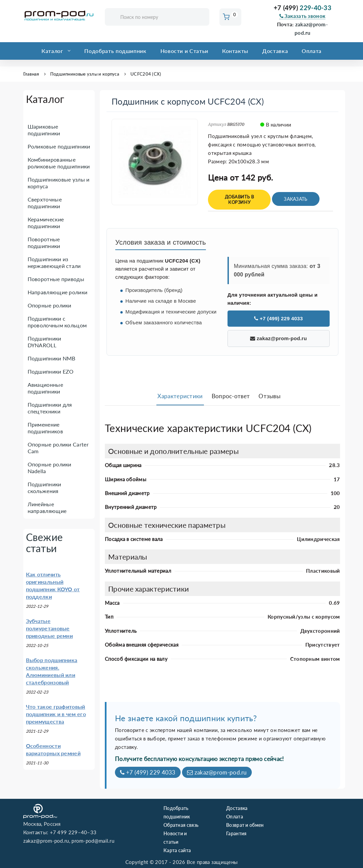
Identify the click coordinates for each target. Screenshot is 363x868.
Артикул (217, 124)
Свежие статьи (44, 542)
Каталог (52, 51)
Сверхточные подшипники (45, 203)
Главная (31, 74)
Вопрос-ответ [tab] (231, 396)
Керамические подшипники (46, 223)
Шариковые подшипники (44, 130)
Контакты (235, 51)
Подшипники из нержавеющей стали (54, 262)
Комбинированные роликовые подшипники (59, 163)
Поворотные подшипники (44, 242)
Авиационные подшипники (45, 388)
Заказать (296, 199)
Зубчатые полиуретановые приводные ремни (50, 628)
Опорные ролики (50, 305)
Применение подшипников (45, 428)
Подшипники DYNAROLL (44, 342)
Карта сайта (177, 850)
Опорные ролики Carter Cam (58, 448)
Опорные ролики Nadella (50, 468)
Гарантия (236, 833)
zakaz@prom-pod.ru (279, 338)
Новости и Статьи (184, 51)
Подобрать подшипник (115, 51)
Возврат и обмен (245, 825)
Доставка (275, 51)
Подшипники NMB (52, 358)
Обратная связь (181, 825)
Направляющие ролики (58, 292)
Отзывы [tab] (269, 396)
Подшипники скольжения (44, 487)
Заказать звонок (302, 16)
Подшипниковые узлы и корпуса (85, 74)
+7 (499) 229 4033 (279, 318)
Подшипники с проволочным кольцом (57, 322)
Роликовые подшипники (59, 146)
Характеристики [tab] (180, 396)
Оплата (312, 51)
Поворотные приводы (56, 279)
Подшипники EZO (51, 371)
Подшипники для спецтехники (50, 408)
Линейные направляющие (47, 507)
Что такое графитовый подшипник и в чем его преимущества (56, 714)
